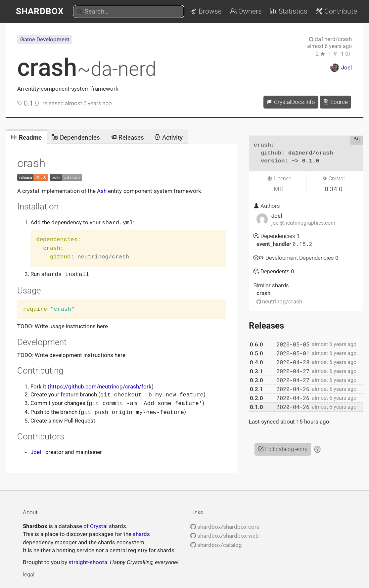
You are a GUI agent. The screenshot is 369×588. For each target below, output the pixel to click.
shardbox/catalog (216, 543)
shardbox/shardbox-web (225, 534)
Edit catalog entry (283, 449)
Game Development (45, 39)
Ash (102, 191)
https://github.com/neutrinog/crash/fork (101, 386)
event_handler (275, 244)
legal (29, 573)
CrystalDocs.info (291, 102)
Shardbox (40, 11)
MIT (279, 189)
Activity (168, 137)
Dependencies (76, 137)
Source (335, 102)
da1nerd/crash (330, 39)
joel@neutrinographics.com (303, 223)
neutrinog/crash (279, 301)
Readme (26, 137)
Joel (36, 450)
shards (141, 532)
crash (87, 68)
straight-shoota (88, 561)
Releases (127, 137)
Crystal (99, 524)
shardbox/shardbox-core (225, 525)
